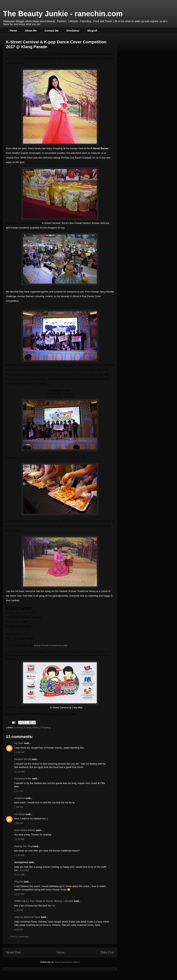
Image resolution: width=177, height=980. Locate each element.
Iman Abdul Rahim (25, 830)
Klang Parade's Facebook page (51, 645)
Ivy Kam (19, 743)
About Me (31, 31)
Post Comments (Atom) (67, 962)
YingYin (19, 882)
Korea (36, 727)
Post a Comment (19, 937)
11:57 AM (19, 875)
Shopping (45, 727)
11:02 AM (19, 752)
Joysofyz (24, 870)
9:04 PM (19, 930)
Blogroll (92, 31)
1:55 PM (19, 823)
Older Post (107, 952)
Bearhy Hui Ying (23, 846)
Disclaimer (73, 31)
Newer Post (13, 952)
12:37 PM (19, 894)
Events (28, 727)
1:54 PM (19, 807)
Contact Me (52, 31)
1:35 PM (19, 910)
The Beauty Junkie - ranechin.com (63, 14)
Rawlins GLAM (23, 759)
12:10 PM (19, 772)
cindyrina (20, 798)
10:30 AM (19, 839)
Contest (19, 727)
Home (13, 31)
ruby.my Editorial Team (27, 917)
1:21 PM (19, 791)
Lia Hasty (20, 814)
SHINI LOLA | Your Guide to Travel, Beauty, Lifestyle (44, 901)
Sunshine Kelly (23, 779)
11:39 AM (19, 855)
